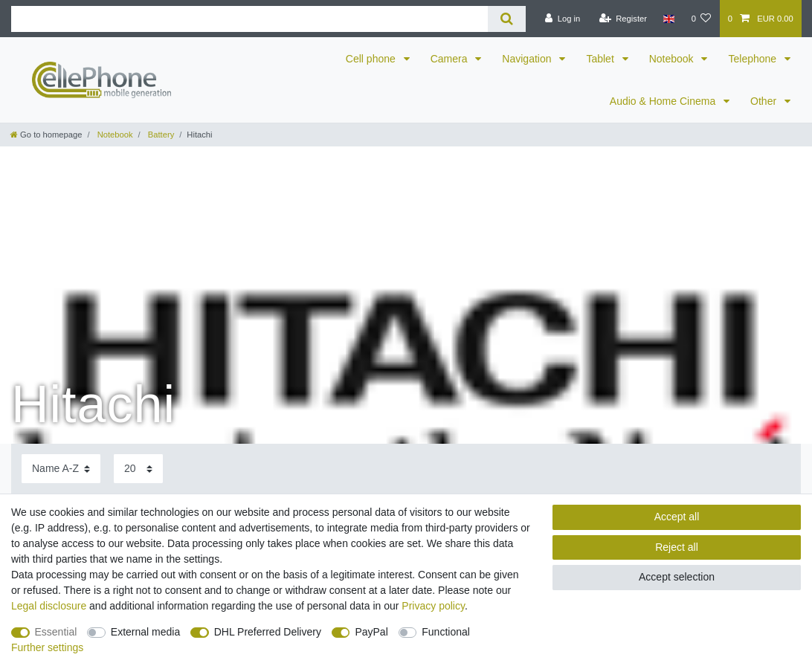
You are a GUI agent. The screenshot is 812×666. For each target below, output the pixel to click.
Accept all (677, 517)
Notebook (673, 59)
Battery (160, 135)
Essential (56, 632)
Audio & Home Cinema (664, 101)
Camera (451, 59)
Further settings (47, 647)
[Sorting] (61, 469)
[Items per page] (138, 469)
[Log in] (563, 19)
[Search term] (249, 19)
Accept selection (677, 577)
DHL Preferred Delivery (268, 632)
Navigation (528, 59)
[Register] (623, 19)
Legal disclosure (49, 606)
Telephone (754, 59)
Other (765, 101)
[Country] (669, 19)
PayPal (371, 632)
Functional (446, 632)
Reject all (677, 547)
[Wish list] (701, 19)
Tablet (601, 59)
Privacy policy (433, 606)
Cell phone (372, 59)
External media (145, 632)
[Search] (507, 19)
